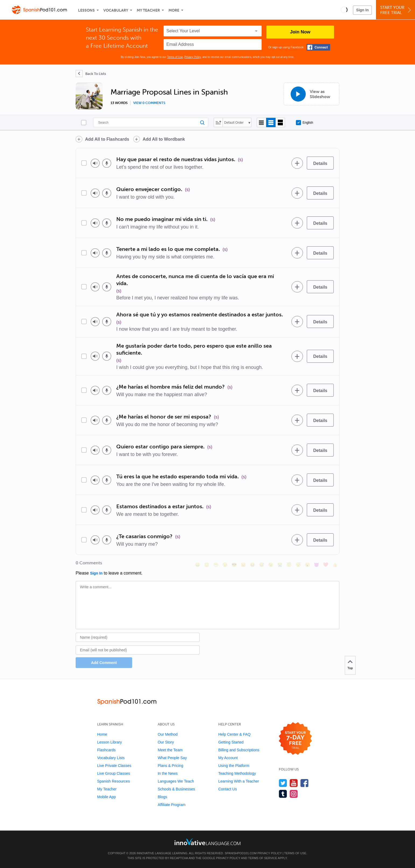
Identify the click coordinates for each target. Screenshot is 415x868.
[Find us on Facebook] (305, 783)
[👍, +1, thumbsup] (335, 565)
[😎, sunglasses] (234, 565)
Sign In (362, 10)
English (304, 123)
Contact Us (228, 789)
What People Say (172, 758)
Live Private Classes (114, 766)
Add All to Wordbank (164, 139)
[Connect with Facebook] (318, 47)
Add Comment (104, 663)
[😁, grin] (216, 565)
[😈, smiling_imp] (316, 565)
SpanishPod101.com (241, 853)
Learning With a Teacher (239, 781)
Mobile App (106, 797)
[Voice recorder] (107, 163)
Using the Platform (234, 766)
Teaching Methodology (237, 773)
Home (102, 734)
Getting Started (231, 742)
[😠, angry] (243, 565)
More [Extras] (174, 10)
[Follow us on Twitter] (283, 783)
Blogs (162, 797)
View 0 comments (149, 103)
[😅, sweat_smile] (262, 565)
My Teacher (148, 10)
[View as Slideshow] (312, 94)
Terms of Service (263, 858)
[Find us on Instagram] (294, 794)
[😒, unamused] (225, 565)
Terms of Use (175, 57)
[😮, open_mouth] (307, 565)
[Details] (320, 163)
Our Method (168, 734)
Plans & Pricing (170, 766)
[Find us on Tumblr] (283, 794)
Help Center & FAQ (234, 734)
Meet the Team (170, 750)
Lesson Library (110, 742)
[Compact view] (261, 122)
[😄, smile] (198, 565)
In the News (168, 773)
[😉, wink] (271, 565)
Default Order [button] (234, 123)
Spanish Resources (113, 781)
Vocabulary (116, 10)
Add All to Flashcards (107, 139)
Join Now (300, 32)
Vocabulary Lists (111, 758)
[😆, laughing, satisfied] (252, 565)
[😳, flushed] (207, 565)
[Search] (151, 122)
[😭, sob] (280, 565)
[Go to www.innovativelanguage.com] (207, 842)
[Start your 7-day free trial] (295, 739)
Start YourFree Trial (396, 10)
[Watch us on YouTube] (294, 783)
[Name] (138, 637)
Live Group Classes (114, 773)
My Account (228, 758)
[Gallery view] (280, 122)
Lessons (86, 10)
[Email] (138, 650)
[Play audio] (95, 163)
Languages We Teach (176, 781)
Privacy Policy (193, 57)
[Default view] (271, 122)
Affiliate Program (172, 805)
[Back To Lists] (91, 74)
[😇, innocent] (289, 565)
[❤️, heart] (326, 565)
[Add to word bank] (297, 163)
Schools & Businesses (176, 789)
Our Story (166, 742)
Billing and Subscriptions (239, 750)
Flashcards (106, 750)
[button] (344, 10)
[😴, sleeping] (298, 565)
